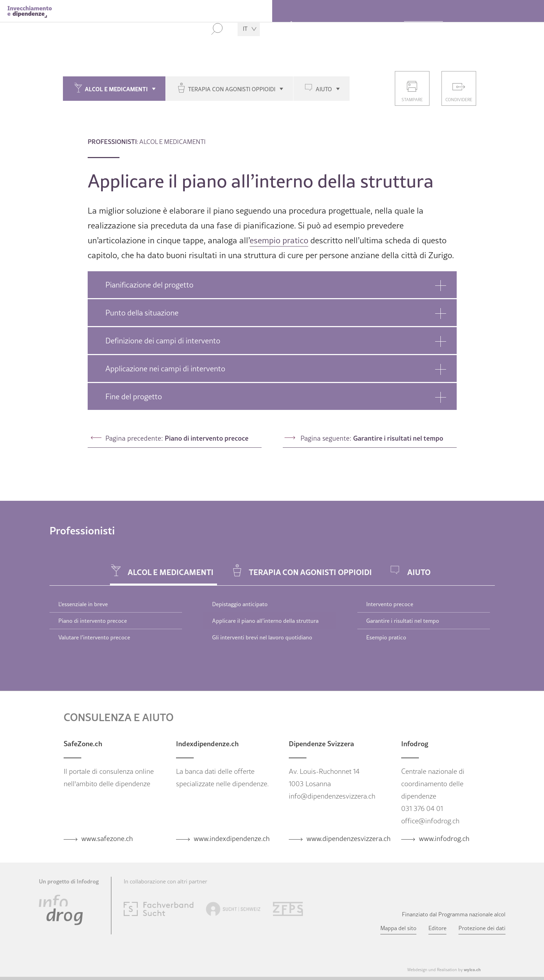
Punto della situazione (142, 313)
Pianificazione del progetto (149, 285)
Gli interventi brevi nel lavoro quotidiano (262, 637)
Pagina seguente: (372, 438)
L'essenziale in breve (83, 604)
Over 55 (323, 30)
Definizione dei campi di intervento (163, 341)
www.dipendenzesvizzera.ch (349, 839)
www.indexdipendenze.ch (232, 839)
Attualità (502, 30)
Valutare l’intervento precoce (94, 637)
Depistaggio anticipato (240, 604)
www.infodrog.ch (444, 839)
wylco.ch (472, 969)
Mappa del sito (398, 928)
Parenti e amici (369, 30)
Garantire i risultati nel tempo (403, 621)
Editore (437, 928)
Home (291, 28)
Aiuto (324, 89)
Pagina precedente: (177, 438)
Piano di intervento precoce (93, 621)
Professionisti (423, 30)
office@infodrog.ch (430, 821)
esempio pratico (279, 240)
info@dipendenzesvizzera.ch (332, 796)
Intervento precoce (390, 604)
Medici (466, 30)
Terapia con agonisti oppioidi (232, 89)
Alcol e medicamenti (116, 89)
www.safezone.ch (107, 839)
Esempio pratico (386, 637)
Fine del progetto (134, 396)
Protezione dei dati (482, 928)
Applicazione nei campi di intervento (165, 369)
